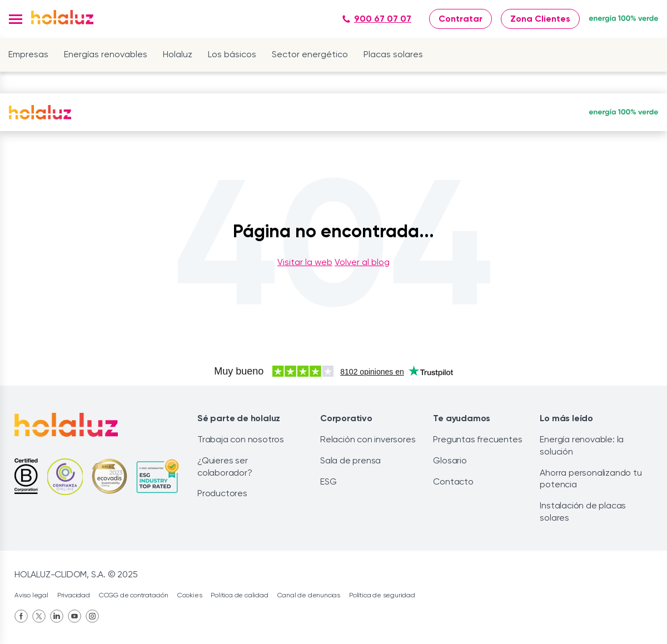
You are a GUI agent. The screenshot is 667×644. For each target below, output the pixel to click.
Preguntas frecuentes (477, 439)
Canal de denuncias (309, 595)
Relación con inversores (368, 439)
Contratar (461, 19)
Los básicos (232, 54)
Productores (222, 493)
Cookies (190, 595)
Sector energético (310, 54)
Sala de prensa (350, 460)
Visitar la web (305, 262)
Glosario (450, 460)
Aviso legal (31, 595)
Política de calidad (239, 595)
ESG (328, 481)
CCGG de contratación (134, 595)
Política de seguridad (382, 595)
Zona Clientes (540, 19)
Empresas (28, 54)
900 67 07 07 (377, 19)
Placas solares (393, 54)
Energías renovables (106, 54)
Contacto (453, 481)
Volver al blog (362, 262)
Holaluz (178, 54)
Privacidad (74, 595)
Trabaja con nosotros (241, 439)
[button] (16, 19)
